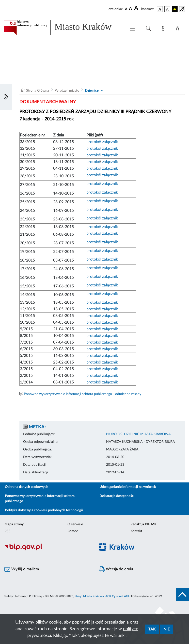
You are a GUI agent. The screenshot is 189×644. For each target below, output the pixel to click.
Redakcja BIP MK (143, 524)
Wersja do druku (117, 569)
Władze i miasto (67, 91)
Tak (152, 629)
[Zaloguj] (178, 30)
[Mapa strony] (164, 30)
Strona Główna (38, 91)
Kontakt (136, 531)
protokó (93, 162)
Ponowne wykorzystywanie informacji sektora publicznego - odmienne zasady (83, 394)
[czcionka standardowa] (126, 9)
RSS (8, 531)
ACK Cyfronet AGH (118, 596)
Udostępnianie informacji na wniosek (128, 487)
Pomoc (73, 531)
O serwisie (75, 524)
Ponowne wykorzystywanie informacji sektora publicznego (40, 499)
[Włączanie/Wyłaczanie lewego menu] (6, 97)
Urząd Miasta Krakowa (89, 596)
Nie (167, 629)
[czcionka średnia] (131, 9)
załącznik (110, 142)
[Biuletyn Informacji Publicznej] (47, 550)
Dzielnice (92, 91)
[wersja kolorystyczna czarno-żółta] (175, 9)
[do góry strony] (182, 594)
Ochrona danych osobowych (27, 487)
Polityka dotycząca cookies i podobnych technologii (44, 510)
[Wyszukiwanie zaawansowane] (148, 29)
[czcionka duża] (137, 8)
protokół (94, 142)
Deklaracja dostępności (117, 496)
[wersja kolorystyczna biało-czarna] (167, 9)
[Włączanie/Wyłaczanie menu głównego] (132, 29)
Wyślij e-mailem (22, 569)
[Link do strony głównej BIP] (63, 27)
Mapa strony (14, 524)
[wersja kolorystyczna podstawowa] (160, 9)
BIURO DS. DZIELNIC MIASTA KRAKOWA (138, 434)
